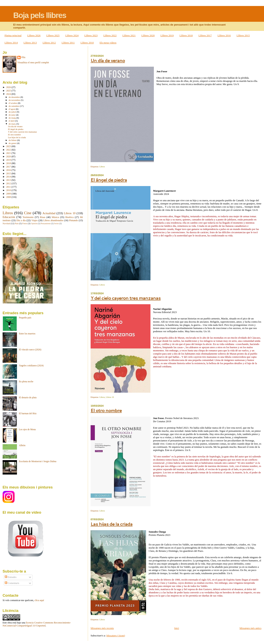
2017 (9, 167)
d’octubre (13, 103)
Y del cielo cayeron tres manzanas (126, 298)
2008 (9, 197)
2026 (9, 87)
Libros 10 (110, 397)
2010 (9, 190)
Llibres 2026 (34, 35)
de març (13, 124)
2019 (9, 160)
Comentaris (12, 583)
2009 (9, 194)
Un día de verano (108, 60)
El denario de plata (28, 398)
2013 (9, 180)
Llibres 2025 (53, 35)
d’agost (12, 109)
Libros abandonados (53, 220)
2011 (9, 187)
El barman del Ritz (28, 414)
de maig (13, 118)
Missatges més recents (102, 628)
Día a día (21, 220)
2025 (9, 91)
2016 (9, 170)
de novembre (15, 100)
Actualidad (49, 213)
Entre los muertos (27, 334)
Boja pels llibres (40, 15)
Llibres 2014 (11, 43)
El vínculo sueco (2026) (30, 350)
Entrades (11, 577)
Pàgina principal (13, 35)
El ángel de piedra (109, 180)
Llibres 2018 (186, 35)
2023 (9, 146)
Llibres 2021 (129, 35)
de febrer (13, 140)
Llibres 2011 (68, 43)
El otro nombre (106, 410)
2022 (9, 150)
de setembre (14, 106)
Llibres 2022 (110, 35)
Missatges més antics (250, 628)
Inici (177, 628)
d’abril (12, 121)
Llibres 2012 (49, 43)
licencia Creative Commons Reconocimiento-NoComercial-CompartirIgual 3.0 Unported (37, 624)
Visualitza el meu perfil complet (33, 62)
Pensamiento (46, 223)
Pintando (73, 220)
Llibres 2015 (243, 35)
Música (55, 217)
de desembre (15, 97)
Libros (102, 167)
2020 (9, 157)
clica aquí (39, 600)
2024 (9, 94)
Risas (43, 217)
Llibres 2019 (167, 35)
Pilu (23, 57)
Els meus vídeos (108, 43)
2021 (9, 153)
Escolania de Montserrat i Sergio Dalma (38, 461)
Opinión (34, 223)
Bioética (70, 217)
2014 (9, 177)
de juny (12, 115)
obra (10, 623)
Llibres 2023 (91, 35)
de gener (13, 143)
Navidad (6, 223)
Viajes (34, 220)
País (17, 223)
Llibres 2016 (224, 35)
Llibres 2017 (205, 35)
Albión (22, 445)
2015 (9, 174)
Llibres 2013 (30, 43)
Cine (28, 213)
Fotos (25, 223)
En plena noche (26, 382)
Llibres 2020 (148, 35)
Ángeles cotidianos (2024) (31, 366)
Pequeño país (25, 318)
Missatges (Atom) (116, 636)
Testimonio (28, 217)
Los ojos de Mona (27, 429)
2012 (9, 184)
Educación (9, 217)
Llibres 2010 (87, 43)
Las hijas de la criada (112, 524)
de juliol (13, 112)
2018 (9, 163)
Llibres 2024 (72, 35)
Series (56, 223)
